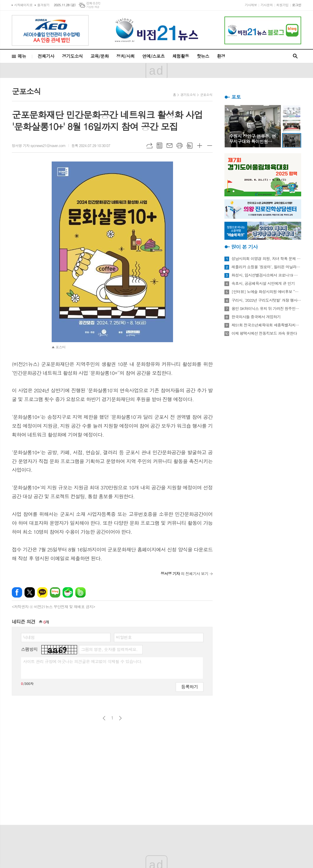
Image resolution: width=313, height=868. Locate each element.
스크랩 (190, 146)
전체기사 (46, 56)
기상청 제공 (93, 7)
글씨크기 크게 (200, 146)
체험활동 (181, 56)
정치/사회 (125, 56)
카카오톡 (42, 592)
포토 (236, 97)
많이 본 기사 (244, 247)
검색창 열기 (295, 56)
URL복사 (149, 146)
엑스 (30, 592)
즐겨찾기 (43, 5)
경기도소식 (72, 56)
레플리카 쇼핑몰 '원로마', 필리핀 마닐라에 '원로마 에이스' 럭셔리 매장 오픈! (266, 267)
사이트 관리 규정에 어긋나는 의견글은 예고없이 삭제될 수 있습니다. (83, 661)
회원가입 (282, 5)
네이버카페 (68, 592)
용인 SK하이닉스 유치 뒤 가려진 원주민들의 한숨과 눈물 (266, 309)
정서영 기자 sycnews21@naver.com (39, 145)
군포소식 (206, 95)
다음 (120, 718)
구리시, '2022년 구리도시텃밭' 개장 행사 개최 (266, 300)
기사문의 (266, 5)
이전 (104, 718)
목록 (159, 146)
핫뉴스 (203, 56)
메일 (169, 146)
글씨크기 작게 (210, 146)
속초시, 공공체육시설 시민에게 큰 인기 (263, 283)
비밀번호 (124, 637)
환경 (221, 56)
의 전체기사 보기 (184, 573)
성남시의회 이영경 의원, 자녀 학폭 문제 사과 (266, 259)
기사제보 (251, 5)
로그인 (297, 5)
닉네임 (29, 637)
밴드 (80, 592)
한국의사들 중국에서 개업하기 (256, 317)
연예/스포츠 (154, 56)
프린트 (180, 146)
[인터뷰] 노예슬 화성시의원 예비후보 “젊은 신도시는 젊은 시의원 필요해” (266, 292)
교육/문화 (100, 56)
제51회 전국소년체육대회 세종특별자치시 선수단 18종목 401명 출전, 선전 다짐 (266, 325)
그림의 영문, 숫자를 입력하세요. (109, 649)
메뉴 (22, 56)
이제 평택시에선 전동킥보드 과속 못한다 (264, 333)
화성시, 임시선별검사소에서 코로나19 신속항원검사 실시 (266, 275)
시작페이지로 (23, 5)
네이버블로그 (55, 592)
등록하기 (190, 687)
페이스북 (17, 592)
